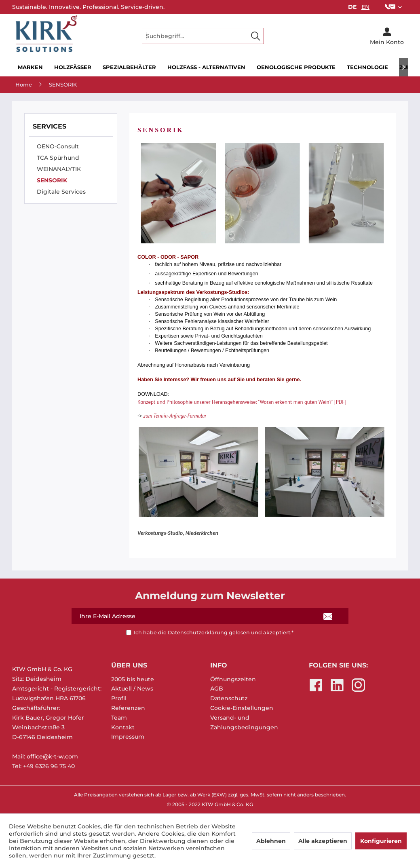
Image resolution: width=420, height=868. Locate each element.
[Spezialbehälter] (129, 67)
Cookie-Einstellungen (242, 708)
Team (119, 718)
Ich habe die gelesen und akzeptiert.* (214, 633)
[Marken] (30, 67)
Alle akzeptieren (323, 841)
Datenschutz (229, 698)
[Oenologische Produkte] (296, 67)
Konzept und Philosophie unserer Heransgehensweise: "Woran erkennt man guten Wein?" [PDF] (242, 402)
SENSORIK (52, 180)
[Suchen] (255, 36)
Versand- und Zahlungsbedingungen (244, 722)
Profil (119, 698)
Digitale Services (61, 192)
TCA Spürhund (58, 158)
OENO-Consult (58, 146)
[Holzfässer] (73, 67)
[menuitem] (393, 7)
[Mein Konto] (387, 36)
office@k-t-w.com (52, 756)
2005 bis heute (133, 679)
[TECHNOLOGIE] (367, 67)
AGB (217, 688)
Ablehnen (271, 841)
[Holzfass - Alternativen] (206, 67)
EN (365, 7)
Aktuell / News (132, 688)
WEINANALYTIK (59, 169)
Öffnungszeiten (233, 679)
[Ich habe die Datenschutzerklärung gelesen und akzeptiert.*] (129, 633)
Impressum (128, 737)
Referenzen (128, 708)
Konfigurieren (381, 841)
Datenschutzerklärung (198, 633)
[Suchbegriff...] (203, 36)
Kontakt (123, 727)
